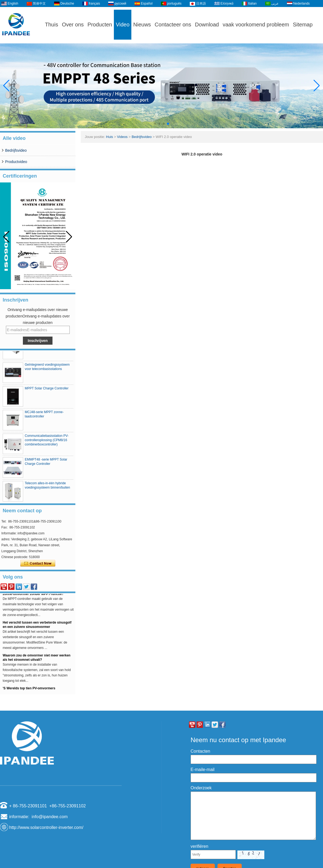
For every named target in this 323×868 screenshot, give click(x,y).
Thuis (52, 25)
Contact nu (38, 563)
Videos (122, 137)
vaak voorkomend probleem (256, 25)
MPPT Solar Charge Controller (47, 390)
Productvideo (16, 162)
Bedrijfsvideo (16, 150)
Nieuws (142, 25)
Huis (110, 137)
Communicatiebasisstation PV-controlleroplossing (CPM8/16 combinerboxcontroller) (47, 442)
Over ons (73, 25)
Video (123, 25)
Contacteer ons (173, 25)
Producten (100, 25)
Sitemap (303, 25)
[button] (155, 124)
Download (207, 25)
